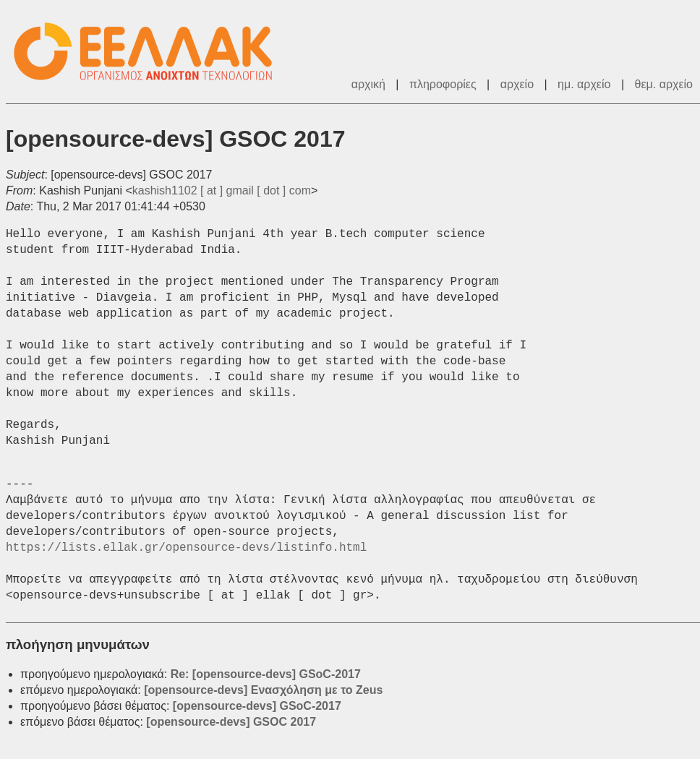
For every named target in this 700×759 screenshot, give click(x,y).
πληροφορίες (443, 84)
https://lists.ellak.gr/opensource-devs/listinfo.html (186, 548)
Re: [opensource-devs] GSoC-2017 (266, 674)
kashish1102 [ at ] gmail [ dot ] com (222, 190)
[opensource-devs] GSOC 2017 (231, 722)
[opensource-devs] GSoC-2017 (257, 706)
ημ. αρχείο (584, 84)
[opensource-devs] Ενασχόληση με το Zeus (263, 690)
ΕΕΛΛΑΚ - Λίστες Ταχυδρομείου (150, 52)
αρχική (368, 84)
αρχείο (517, 84)
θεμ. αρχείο (664, 84)
